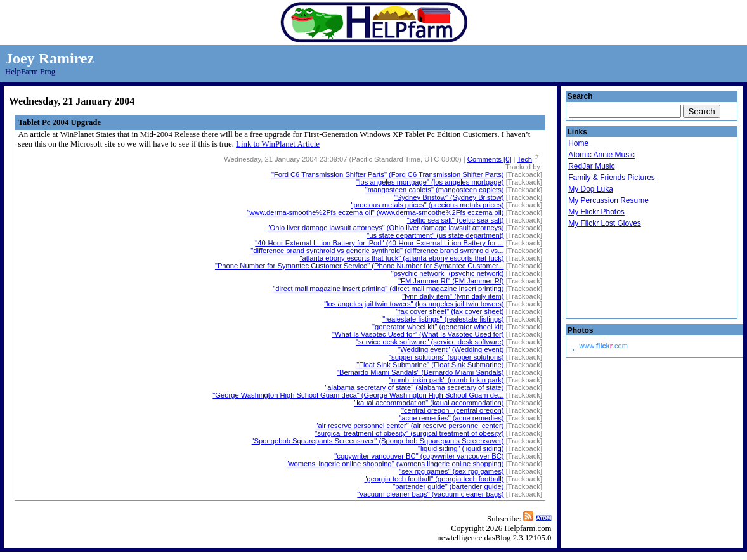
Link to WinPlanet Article (278, 144)
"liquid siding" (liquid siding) (461, 448)
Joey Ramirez (49, 58)
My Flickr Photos (596, 212)
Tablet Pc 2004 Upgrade (59, 122)
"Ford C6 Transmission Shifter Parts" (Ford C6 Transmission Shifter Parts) (388, 174)
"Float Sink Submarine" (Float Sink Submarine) (430, 365)
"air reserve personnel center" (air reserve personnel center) (409, 426)
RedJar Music (591, 166)
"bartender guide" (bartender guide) (448, 486)
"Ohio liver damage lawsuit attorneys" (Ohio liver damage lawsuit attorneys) (386, 228)
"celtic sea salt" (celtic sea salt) (456, 220)
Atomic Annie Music (601, 155)
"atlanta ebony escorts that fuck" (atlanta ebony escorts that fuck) (402, 258)
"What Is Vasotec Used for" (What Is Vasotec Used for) (418, 334)
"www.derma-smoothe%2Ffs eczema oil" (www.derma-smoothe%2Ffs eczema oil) (375, 212)
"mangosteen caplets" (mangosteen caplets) (435, 190)
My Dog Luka (591, 189)
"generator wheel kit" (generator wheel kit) (438, 327)
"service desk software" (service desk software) (430, 342)
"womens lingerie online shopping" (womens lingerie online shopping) (395, 464)
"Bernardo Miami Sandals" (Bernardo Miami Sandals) (420, 372)
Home (578, 143)
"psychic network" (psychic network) (448, 273)
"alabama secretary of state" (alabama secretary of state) (414, 387)
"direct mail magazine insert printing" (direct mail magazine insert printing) (388, 289)
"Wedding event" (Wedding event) (451, 349)
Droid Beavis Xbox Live (631, 274)
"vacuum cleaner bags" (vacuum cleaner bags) (430, 494)
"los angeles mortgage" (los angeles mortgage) (430, 182)
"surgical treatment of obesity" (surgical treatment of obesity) (409, 433)
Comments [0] (490, 159)
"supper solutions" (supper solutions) (446, 357)
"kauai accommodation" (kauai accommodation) (429, 403)
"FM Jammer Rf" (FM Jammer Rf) (451, 281)
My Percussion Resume (608, 200)
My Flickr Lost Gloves (605, 223)
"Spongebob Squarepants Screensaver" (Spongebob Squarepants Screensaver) (378, 441)
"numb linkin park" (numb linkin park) (446, 380)
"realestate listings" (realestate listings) (443, 319)
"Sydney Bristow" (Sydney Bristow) (449, 197)
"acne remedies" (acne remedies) (451, 418)
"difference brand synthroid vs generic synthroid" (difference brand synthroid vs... (377, 251)
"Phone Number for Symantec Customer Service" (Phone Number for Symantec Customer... (360, 266)
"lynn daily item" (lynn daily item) (453, 296)
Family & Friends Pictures (612, 178)
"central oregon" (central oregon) (453, 410)
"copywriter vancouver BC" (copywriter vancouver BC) (419, 456)
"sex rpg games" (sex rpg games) (451, 471)
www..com (603, 346)
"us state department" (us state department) (435, 235)
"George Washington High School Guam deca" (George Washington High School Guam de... (358, 395)
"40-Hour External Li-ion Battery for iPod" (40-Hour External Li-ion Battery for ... (379, 243)
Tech (524, 159)
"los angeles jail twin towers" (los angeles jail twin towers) (414, 304)
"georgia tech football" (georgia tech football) (434, 479)
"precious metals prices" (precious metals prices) (427, 205)
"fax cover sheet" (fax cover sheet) (450, 311)
